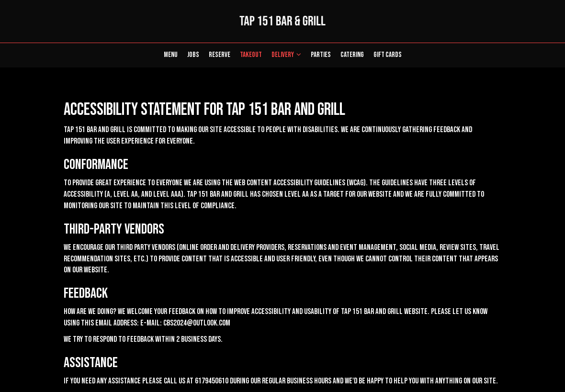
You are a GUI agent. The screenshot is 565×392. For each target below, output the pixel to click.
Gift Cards (388, 55)
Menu (171, 55)
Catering (352, 55)
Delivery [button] (286, 55)
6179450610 (212, 381)
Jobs (193, 55)
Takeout (249, 55)
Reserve (220, 55)
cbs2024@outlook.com (197, 323)
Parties (321, 55)
